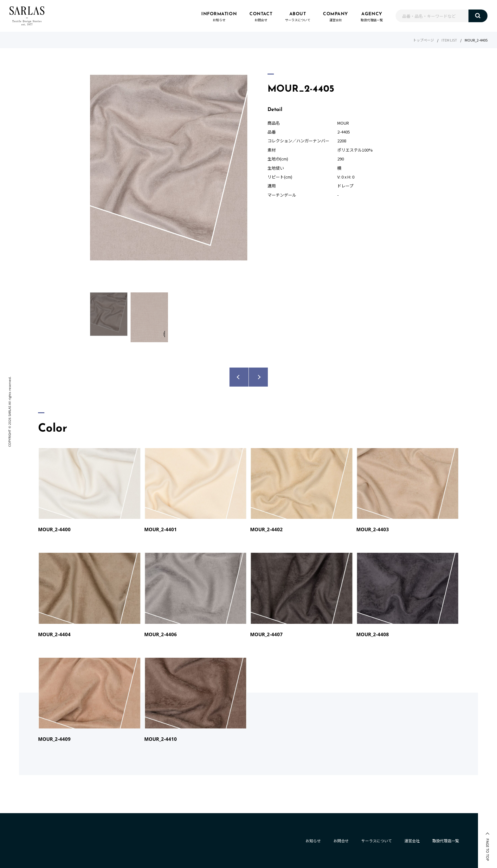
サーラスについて (377, 841)
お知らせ (313, 841)
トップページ (423, 40)
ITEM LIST (449, 40)
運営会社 (412, 841)
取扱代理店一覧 (446, 841)
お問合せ (341, 841)
